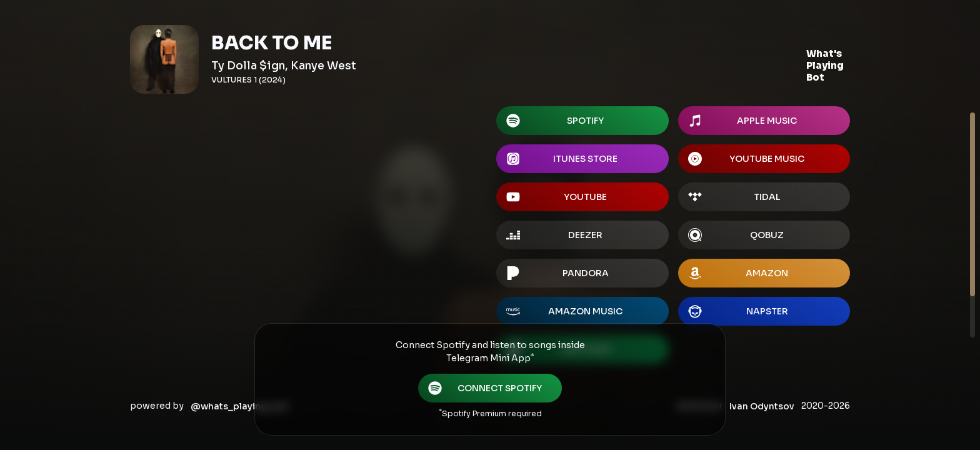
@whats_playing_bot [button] (239, 406)
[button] (825, 66)
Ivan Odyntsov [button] (762, 406)
